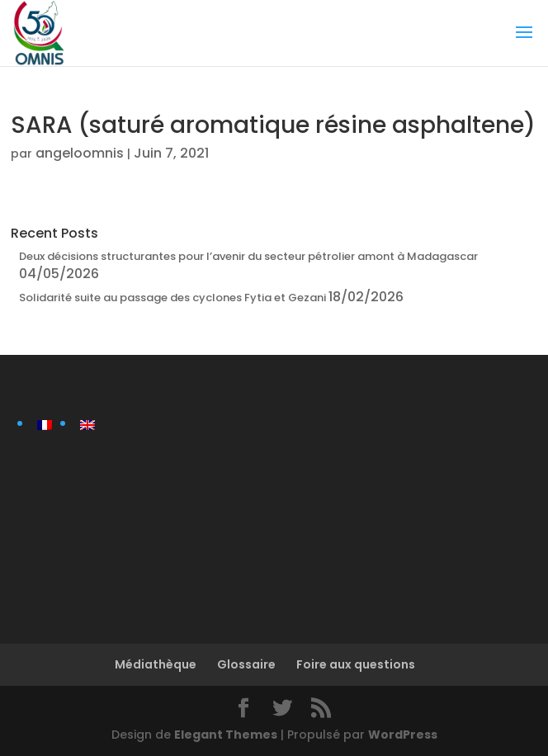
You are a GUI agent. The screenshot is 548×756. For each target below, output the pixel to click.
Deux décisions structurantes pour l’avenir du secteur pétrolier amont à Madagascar (248, 256)
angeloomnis (80, 153)
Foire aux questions (356, 664)
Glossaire (246, 664)
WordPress (403, 735)
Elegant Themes (226, 735)
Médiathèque (156, 664)
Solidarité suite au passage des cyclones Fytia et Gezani (172, 298)
